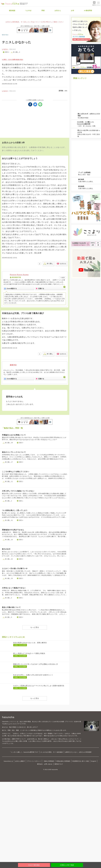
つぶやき (28, 11)
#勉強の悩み (19, 60)
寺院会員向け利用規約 (63, 761)
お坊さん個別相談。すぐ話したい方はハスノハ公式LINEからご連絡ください (35, 22)
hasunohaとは (8, 761)
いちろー (5, 49)
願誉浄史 (13, 365)
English (94, 761)
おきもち (63, 264)
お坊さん (58, 11)
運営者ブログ (59, 764)
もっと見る (35, 627)
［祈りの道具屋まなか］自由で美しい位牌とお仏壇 (35, 26)
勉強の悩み (5, 35)
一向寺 (62, 278)
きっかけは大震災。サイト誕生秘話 (52, 752)
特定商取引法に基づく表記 (81, 761)
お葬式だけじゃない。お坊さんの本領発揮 (78, 752)
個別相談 (12, 11)
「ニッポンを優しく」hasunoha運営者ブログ (24, 752)
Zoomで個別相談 (34, 865)
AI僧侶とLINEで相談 (67, 865)
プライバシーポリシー (34, 761)
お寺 (72, 11)
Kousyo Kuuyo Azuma (19, 275)
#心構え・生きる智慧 (9, 60)
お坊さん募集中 (20, 761)
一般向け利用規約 (49, 761)
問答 (43, 11)
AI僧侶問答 (88, 11)
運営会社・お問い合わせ (45, 764)
